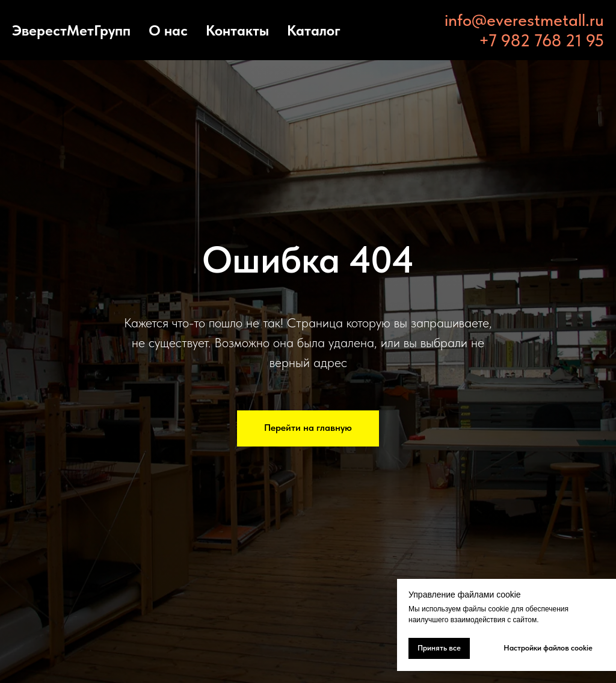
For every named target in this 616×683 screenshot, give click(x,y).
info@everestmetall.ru (524, 20)
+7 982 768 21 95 (541, 40)
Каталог (314, 30)
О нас (168, 30)
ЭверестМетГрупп (71, 30)
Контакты (237, 30)
